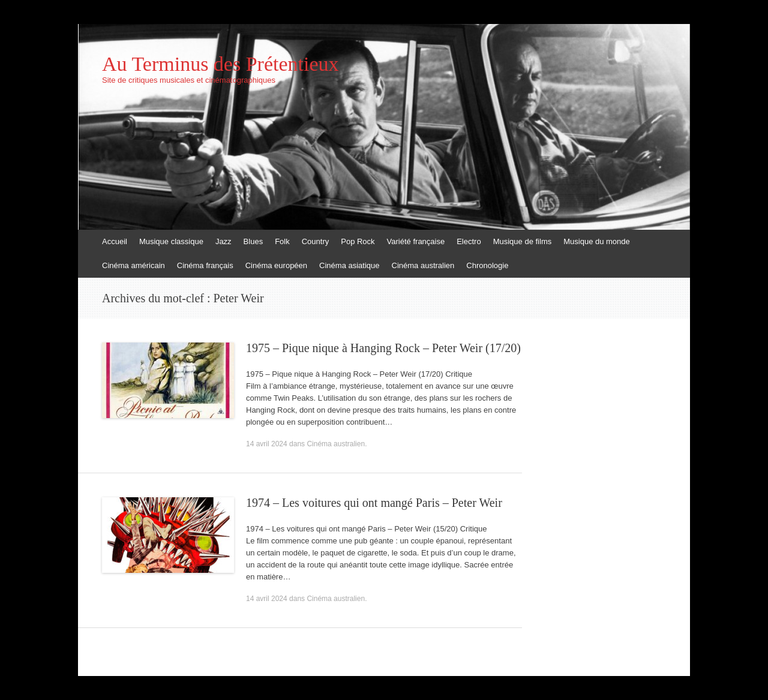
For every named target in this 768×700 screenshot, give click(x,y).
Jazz (223, 241)
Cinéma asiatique (349, 265)
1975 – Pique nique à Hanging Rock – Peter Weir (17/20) (383, 348)
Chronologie (487, 265)
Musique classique (171, 241)
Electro (469, 241)
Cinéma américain (133, 265)
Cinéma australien (423, 265)
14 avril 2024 (267, 444)
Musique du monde (597, 241)
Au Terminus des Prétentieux (220, 64)
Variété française (416, 241)
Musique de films (523, 241)
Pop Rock (358, 241)
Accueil (115, 241)
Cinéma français (205, 265)
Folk (282, 241)
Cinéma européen (276, 265)
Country (316, 241)
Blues (253, 241)
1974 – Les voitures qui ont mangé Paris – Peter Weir (374, 503)
